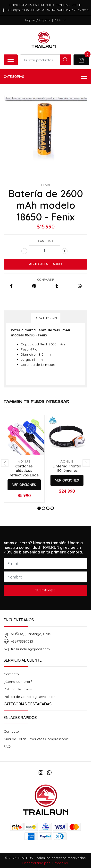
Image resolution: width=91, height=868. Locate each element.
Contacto (11, 674)
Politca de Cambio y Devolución (29, 697)
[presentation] (5, 463)
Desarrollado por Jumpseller (45, 863)
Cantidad (45, 241)
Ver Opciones (24, 485)
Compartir (46, 280)
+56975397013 (22, 641)
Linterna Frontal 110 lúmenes (67, 468)
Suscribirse (45, 590)
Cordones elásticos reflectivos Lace (24, 470)
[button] (61, 20)
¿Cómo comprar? (18, 682)
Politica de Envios (18, 689)
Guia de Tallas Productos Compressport (36, 739)
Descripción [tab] (46, 318)
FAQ (7, 746)
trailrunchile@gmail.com (30, 649)
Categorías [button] (45, 77)
